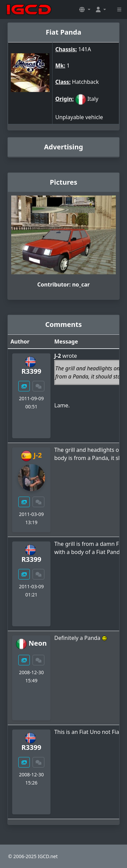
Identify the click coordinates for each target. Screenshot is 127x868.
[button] (85, 10)
